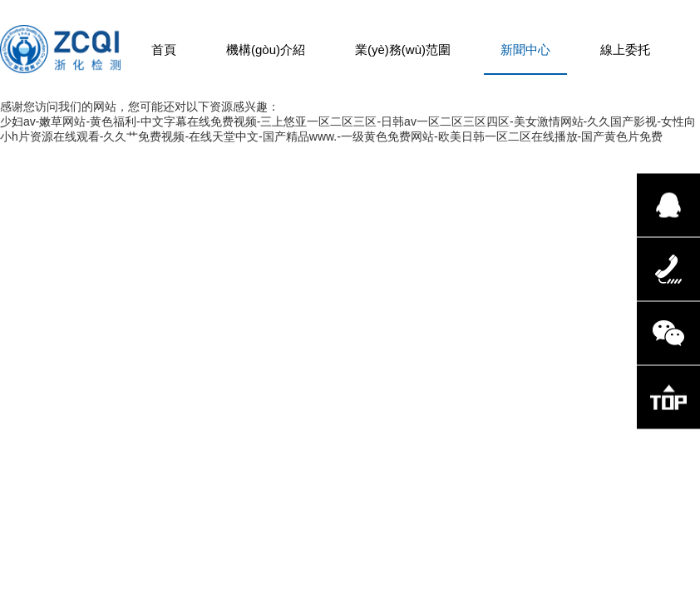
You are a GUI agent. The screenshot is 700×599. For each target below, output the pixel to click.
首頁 (164, 50)
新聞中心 (525, 50)
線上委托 (625, 50)
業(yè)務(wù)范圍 (403, 50)
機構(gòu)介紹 (266, 50)
